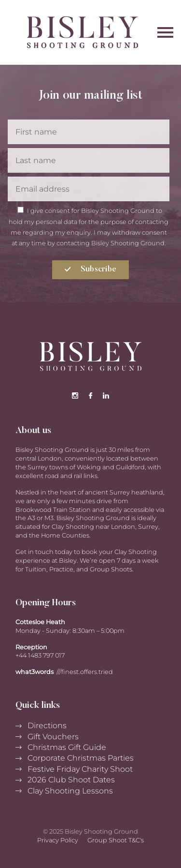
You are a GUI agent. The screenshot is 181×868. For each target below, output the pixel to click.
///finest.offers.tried (85, 672)
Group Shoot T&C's (116, 840)
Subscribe (91, 269)
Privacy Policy (58, 840)
